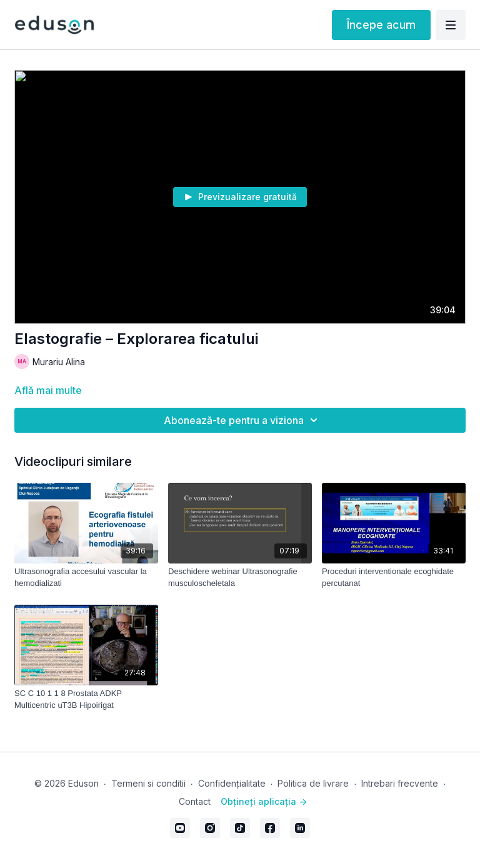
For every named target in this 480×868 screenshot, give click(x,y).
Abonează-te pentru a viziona (242, 420)
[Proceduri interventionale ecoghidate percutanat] (394, 578)
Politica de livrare (313, 783)
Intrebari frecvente (400, 783)
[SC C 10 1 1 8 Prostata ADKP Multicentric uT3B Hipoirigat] (86, 699)
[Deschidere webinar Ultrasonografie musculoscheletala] (240, 578)
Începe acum (381, 25)
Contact (195, 801)
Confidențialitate (232, 783)
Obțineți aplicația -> (264, 801)
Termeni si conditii (148, 783)
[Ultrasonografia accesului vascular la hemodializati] (86, 578)
